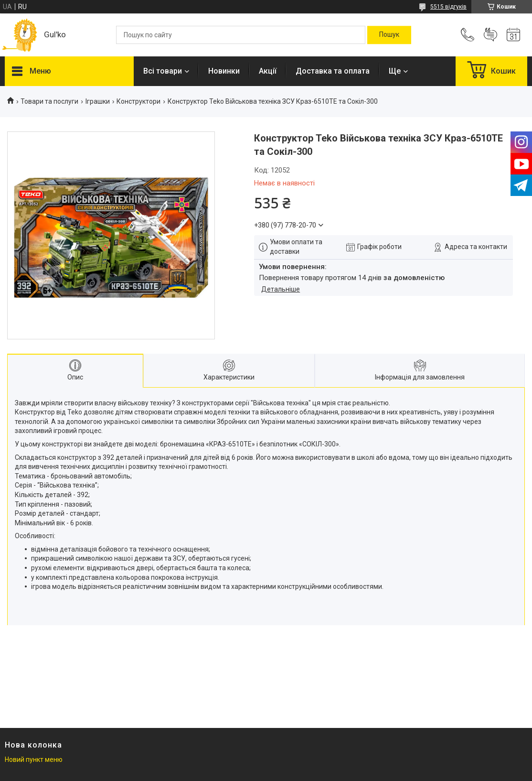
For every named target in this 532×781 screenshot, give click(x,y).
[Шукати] (389, 35)
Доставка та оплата (333, 71)
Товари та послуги (49, 101)
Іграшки (98, 101)
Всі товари (163, 71)
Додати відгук (490, 35)
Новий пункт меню (34, 759)
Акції (268, 71)
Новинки (224, 71)
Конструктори (138, 101)
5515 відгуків (448, 7)
